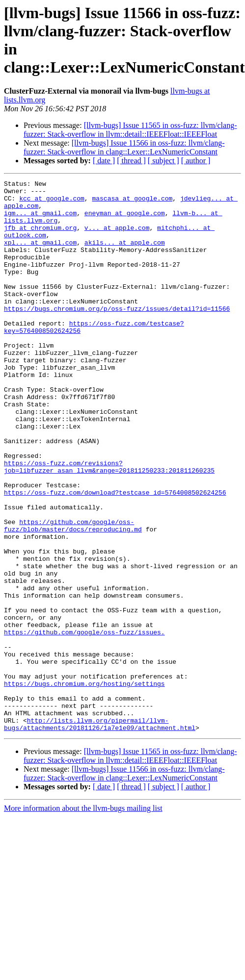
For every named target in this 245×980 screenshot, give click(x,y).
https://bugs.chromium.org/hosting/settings (84, 785)
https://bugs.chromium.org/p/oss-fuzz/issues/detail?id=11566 (117, 335)
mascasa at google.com (132, 202)
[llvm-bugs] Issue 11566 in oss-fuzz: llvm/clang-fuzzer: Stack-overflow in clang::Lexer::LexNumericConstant (124, 147)
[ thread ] (131, 161)
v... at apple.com (117, 238)
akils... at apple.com (125, 255)
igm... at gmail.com (40, 220)
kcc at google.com (52, 202)
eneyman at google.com (125, 220)
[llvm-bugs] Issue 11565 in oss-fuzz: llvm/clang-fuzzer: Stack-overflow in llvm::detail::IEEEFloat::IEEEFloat (130, 130)
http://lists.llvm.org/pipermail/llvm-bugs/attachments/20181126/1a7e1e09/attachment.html (100, 833)
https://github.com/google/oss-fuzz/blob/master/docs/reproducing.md (73, 595)
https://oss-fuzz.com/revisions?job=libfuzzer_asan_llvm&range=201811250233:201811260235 (109, 525)
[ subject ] (163, 161)
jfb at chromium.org (40, 238)
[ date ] (104, 161)
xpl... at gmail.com (40, 255)
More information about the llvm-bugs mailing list (83, 918)
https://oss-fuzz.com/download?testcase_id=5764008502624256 (115, 555)
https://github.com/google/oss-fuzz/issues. (84, 723)
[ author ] (196, 161)
